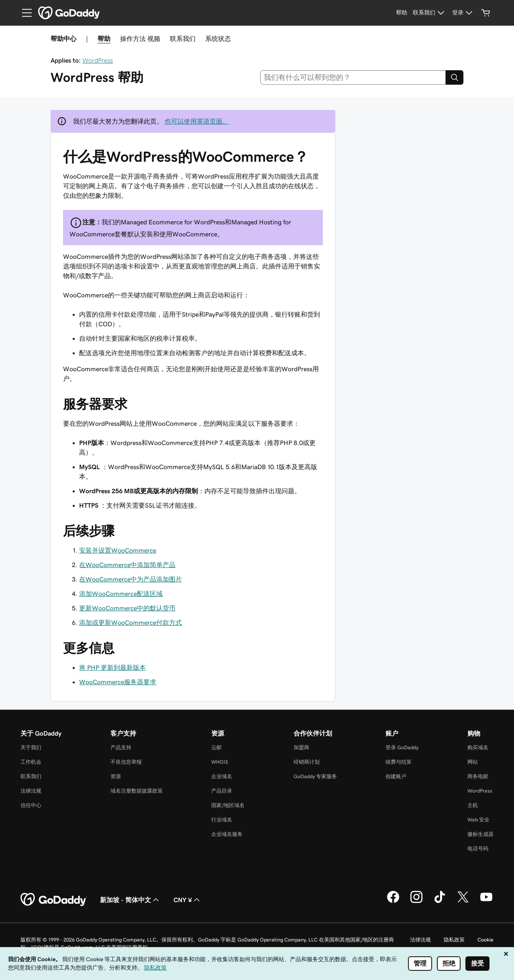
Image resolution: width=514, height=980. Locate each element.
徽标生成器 (480, 834)
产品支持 (121, 747)
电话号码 (478, 849)
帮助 (104, 39)
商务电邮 (478, 776)
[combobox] (353, 77)
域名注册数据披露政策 (137, 791)
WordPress (98, 60)
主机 (473, 805)
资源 (116, 776)
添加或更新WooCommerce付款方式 (131, 622)
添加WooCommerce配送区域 (121, 594)
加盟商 (301, 747)
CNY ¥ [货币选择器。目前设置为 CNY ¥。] (188, 900)
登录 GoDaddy (402, 747)
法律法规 (31, 791)
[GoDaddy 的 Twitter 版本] (463, 902)
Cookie (485, 940)
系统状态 (218, 39)
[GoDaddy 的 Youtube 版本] (486, 902)
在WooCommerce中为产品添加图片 (131, 579)
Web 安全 (478, 820)
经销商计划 (307, 762)
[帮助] (402, 13)
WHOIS (220, 762)
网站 (473, 762)
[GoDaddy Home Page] (54, 900)
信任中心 (31, 805)
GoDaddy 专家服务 (315, 776)
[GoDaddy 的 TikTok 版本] (440, 902)
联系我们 (183, 39)
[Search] (455, 77)
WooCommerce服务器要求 (118, 682)
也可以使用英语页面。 (197, 121)
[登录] (463, 13)
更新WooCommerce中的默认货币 (127, 608)
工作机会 (31, 762)
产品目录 (222, 791)
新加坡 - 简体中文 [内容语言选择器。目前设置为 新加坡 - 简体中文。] (130, 900)
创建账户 (396, 776)
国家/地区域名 (228, 805)
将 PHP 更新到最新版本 (112, 667)
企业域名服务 (227, 834)
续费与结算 (399, 762)
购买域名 (478, 747)
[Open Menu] (24, 13)
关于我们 (31, 747)
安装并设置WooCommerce (118, 550)
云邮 (216, 747)
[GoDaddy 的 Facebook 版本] (393, 902)
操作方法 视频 (140, 39)
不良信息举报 (126, 762)
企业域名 (222, 776)
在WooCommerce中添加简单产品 (127, 565)
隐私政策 (454, 940)
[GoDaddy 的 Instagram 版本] (416, 902)
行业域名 (222, 820)
